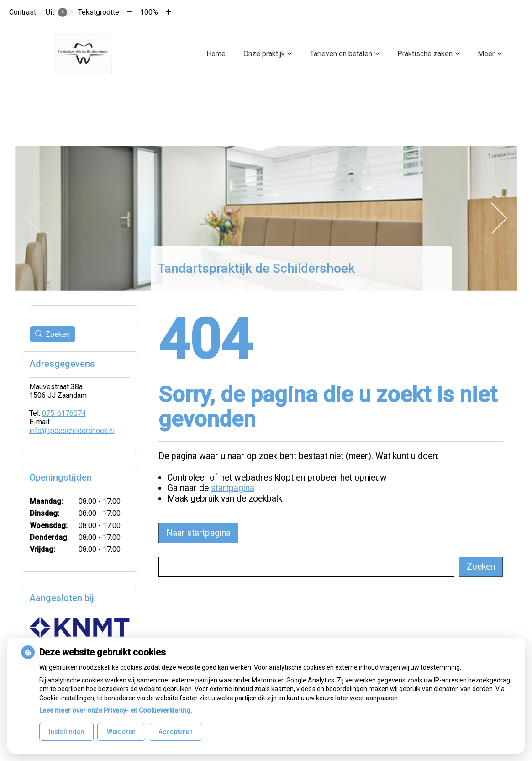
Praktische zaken (425, 54)
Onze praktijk (264, 54)
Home (216, 54)
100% (149, 12)
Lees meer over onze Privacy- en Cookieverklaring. (116, 710)
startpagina (233, 486)
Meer (486, 54)
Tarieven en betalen (341, 54)
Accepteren (176, 732)
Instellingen (66, 732)
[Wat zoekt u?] (307, 565)
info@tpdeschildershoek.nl (72, 429)
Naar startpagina (198, 531)
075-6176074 (64, 411)
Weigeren (121, 732)
